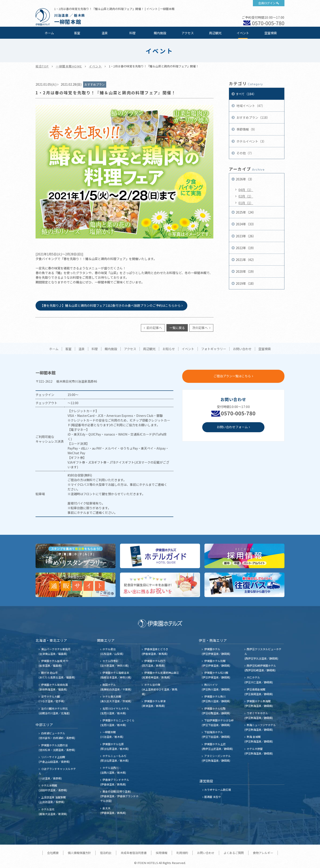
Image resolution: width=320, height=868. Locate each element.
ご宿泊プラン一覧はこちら (232, 376)
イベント (243, 33)
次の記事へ (200, 328)
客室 (77, 33)
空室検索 (271, 33)
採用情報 (162, 853)
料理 (132, 33)
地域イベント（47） (250, 106)
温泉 (105, 33)
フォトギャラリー (214, 349)
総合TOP (42, 66)
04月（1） (246, 190)
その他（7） (245, 153)
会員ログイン (267, 3)
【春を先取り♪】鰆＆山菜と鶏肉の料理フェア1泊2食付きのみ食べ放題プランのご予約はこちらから (110, 305)
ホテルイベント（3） (251, 141)
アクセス (188, 33)
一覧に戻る (177, 328)
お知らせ (169, 349)
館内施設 (160, 33)
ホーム (49, 33)
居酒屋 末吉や (213, 797)
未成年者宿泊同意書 (134, 853)
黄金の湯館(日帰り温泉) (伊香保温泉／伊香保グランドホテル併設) (119, 796)
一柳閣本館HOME (69, 66)
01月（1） (246, 203)
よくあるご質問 (234, 853)
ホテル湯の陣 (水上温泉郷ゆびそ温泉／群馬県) (160, 689)
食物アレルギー (263, 853)
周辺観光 (215, 33)
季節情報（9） (246, 129)
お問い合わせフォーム (232, 427)
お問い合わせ (242, 349)
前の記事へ (154, 328)
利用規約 (182, 853)
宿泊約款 (106, 853)
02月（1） (246, 196)
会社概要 (53, 853)
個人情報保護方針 (79, 853)
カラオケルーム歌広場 (218, 790)
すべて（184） (246, 94)
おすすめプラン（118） (253, 117)
